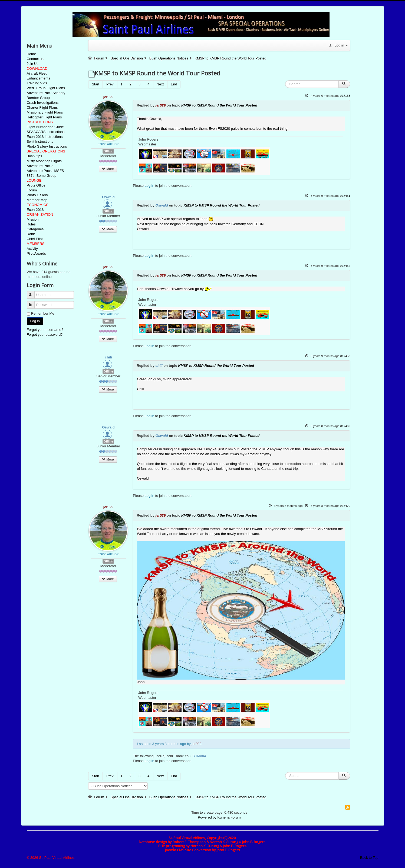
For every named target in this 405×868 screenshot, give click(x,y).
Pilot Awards (36, 253)
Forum (32, 190)
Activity (32, 249)
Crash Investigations (43, 103)
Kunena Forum (229, 817)
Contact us (35, 59)
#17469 (345, 426)
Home (32, 54)
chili (108, 357)
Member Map (37, 200)
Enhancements (39, 78)
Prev (110, 84)
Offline (108, 151)
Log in (35, 321)
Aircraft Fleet (37, 73)
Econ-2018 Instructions (45, 137)
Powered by (207, 817)
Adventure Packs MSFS (45, 171)
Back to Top (369, 858)
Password (33, 303)
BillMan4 (199, 756)
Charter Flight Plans (42, 107)
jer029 (108, 97)
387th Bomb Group (42, 176)
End (174, 84)
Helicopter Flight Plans (44, 117)
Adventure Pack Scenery (46, 93)
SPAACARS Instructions (46, 132)
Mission (33, 219)
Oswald (108, 197)
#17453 (345, 356)
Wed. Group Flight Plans (46, 88)
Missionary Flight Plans (45, 112)
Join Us (33, 64)
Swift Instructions (40, 142)
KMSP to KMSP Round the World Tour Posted (219, 105)
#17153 (345, 96)
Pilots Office (36, 185)
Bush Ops (34, 156)
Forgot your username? (45, 330)
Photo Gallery (37, 195)
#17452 (345, 266)
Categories (35, 229)
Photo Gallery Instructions (47, 146)
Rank (31, 234)
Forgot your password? (45, 335)
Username (33, 293)
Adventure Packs (40, 166)
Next (160, 84)
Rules (31, 224)
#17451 (345, 196)
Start (95, 84)
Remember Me (43, 313)
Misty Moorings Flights (44, 161)
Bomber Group (38, 98)
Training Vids (37, 83)
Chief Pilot (35, 239)
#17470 (345, 506)
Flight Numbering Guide (45, 127)
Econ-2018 (35, 210)
